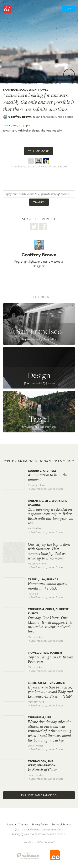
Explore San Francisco (39, 795)
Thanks (39, 202)
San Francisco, (54, 116)
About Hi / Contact (17, 824)
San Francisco (14, 90)
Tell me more (38, 151)
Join (68, 9)
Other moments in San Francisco (39, 461)
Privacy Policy (40, 824)
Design (32, 90)
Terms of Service (61, 824)
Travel (43, 90)
